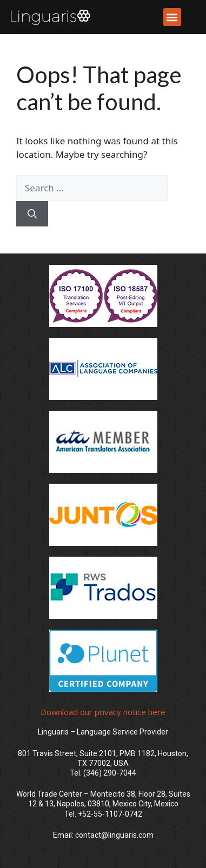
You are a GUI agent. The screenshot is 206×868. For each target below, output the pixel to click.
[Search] (32, 214)
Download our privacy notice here (103, 712)
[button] (172, 17)
